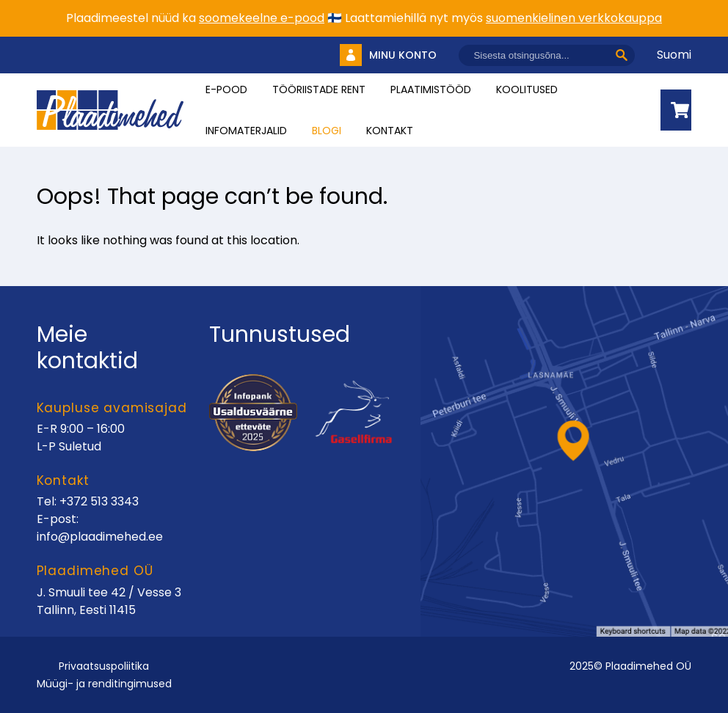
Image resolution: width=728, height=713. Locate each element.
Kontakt (390, 131)
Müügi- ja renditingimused (104, 684)
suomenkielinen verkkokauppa (574, 18)
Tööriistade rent (319, 89)
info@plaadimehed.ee (100, 537)
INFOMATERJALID (246, 131)
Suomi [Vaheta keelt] (674, 55)
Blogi (327, 131)
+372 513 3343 (99, 501)
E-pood (226, 89)
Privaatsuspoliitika (104, 666)
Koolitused (527, 89)
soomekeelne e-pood (262, 18)
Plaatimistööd (431, 89)
